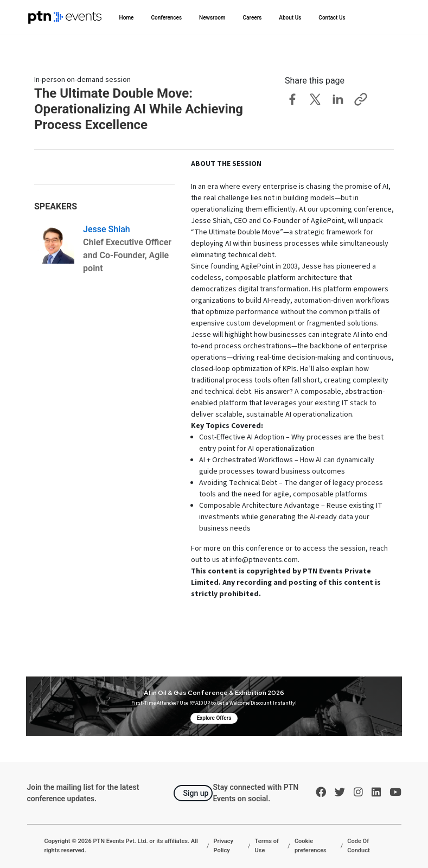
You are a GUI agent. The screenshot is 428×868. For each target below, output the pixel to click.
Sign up (196, 793)
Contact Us (332, 18)
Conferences (166, 18)
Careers (253, 18)
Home (127, 18)
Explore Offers (214, 718)
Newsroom (212, 18)
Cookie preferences (311, 846)
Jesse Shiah (107, 229)
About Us (290, 18)
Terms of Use (267, 846)
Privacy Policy (223, 846)
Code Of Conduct (358, 846)
